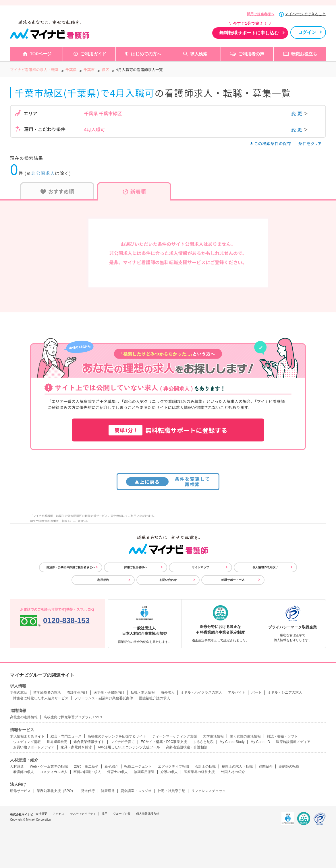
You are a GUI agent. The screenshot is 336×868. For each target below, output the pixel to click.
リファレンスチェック (208, 791)
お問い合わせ (168, 580)
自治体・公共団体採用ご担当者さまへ (71, 567)
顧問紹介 (266, 766)
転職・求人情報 (143, 692)
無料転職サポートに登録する (168, 430)
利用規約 (103, 580)
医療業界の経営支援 (199, 772)
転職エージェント (138, 766)
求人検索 (199, 54)
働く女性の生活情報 (245, 736)
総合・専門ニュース (66, 736)
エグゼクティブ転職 (173, 766)
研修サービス (20, 791)
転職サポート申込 (233, 580)
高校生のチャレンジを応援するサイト (117, 736)
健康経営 (108, 791)
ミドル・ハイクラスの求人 (201, 692)
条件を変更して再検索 (168, 481)
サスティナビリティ (83, 814)
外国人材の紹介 (233, 772)
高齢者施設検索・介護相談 (187, 747)
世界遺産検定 (57, 742)
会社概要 (41, 814)
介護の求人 (169, 772)
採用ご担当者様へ (260, 14)
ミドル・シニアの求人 (285, 692)
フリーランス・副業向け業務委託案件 (104, 698)
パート (256, 692)
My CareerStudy (232, 742)
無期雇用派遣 (144, 772)
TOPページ (41, 54)
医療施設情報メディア (293, 742)
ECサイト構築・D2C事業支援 (164, 742)
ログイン (307, 32)
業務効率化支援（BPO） (56, 791)
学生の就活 (19, 692)
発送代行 (88, 791)
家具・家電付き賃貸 (76, 747)
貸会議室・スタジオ (136, 791)
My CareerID (260, 742)
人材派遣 (17, 766)
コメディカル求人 (54, 772)
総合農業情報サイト (89, 742)
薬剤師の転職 (289, 766)
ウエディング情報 (27, 742)
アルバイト (237, 692)
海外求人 (168, 692)
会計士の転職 (205, 766)
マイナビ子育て (123, 742)
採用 (105, 814)
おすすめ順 (57, 191)
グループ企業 (122, 814)
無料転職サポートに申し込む (249, 33)
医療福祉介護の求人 (155, 698)
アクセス (59, 814)
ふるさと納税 (203, 742)
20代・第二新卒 (86, 766)
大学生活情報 (213, 736)
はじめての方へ (146, 54)
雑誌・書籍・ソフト (282, 736)
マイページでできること (305, 14)
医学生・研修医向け (109, 692)
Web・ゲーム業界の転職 (49, 766)
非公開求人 (43, 173)
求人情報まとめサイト (27, 736)
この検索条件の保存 (271, 143)
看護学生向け (77, 692)
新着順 (134, 191)
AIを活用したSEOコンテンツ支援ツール (129, 747)
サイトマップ (200, 567)
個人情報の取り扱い (265, 567)
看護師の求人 (24, 772)
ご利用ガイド (93, 54)
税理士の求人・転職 (237, 766)
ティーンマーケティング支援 (175, 736)
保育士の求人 (117, 772)
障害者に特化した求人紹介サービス (41, 698)
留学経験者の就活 (47, 692)
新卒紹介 (111, 766)
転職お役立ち (304, 54)
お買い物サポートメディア (34, 747)
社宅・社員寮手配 (171, 791)
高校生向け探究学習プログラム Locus (73, 717)
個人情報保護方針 (148, 814)
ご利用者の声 (251, 54)
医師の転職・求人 (87, 772)
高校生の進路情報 (24, 717)
